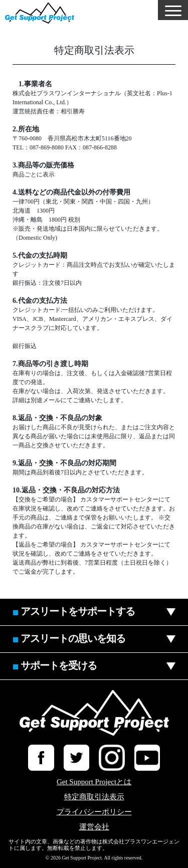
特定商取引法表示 (94, 797)
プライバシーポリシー (94, 812)
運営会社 (94, 827)
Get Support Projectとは (94, 782)
